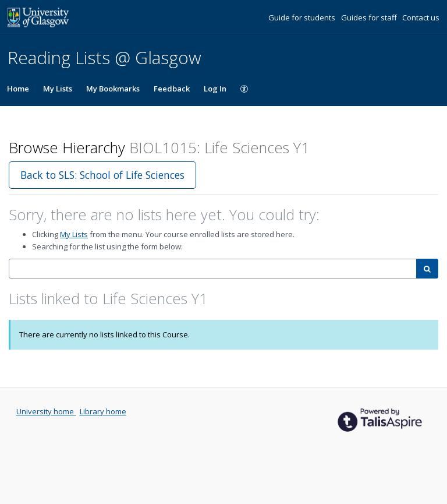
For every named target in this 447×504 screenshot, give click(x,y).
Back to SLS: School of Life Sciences (102, 175)
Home (18, 89)
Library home (103, 411)
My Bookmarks (113, 89)
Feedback (172, 89)
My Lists (58, 89)
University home (46, 411)
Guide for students (303, 17)
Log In (215, 89)
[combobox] (213, 269)
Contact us (421, 17)
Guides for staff (370, 17)
